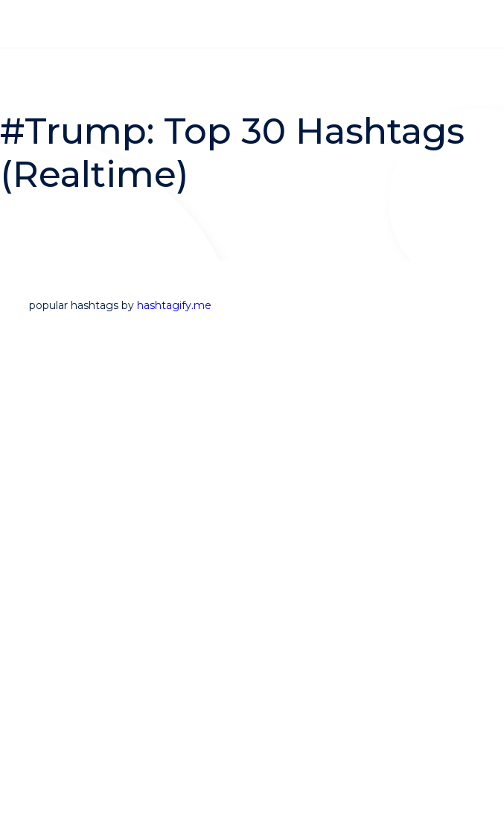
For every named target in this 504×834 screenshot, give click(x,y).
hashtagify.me (174, 305)
